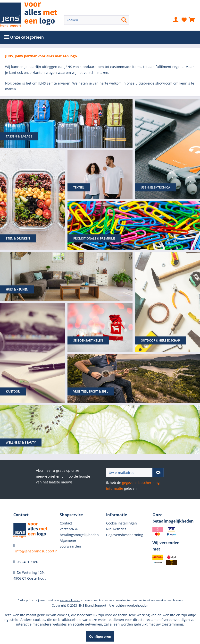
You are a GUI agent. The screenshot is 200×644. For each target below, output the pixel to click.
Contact (66, 523)
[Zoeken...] (97, 20)
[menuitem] (97, 20)
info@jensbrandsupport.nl (37, 551)
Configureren (100, 636)
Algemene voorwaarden (70, 543)
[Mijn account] (176, 20)
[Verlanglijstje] (184, 20)
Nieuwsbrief (116, 529)
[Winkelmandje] (192, 20)
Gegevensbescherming (123, 535)
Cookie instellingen (121, 523)
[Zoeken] (124, 20)
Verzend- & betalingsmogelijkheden (77, 532)
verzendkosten (70, 600)
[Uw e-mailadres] (129, 472)
